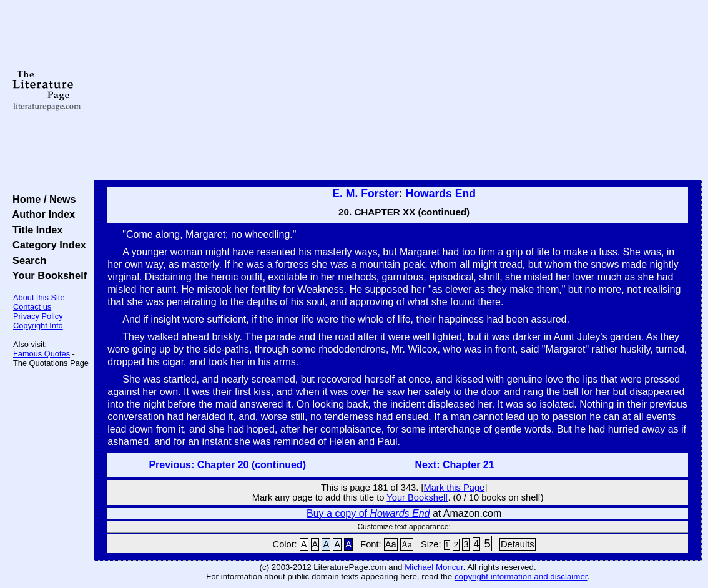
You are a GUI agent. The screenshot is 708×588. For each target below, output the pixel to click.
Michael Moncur (434, 567)
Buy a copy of (368, 513)
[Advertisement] (398, 91)
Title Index (35, 230)
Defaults (518, 544)
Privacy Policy (38, 316)
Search (27, 260)
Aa (391, 544)
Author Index (41, 214)
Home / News (42, 199)
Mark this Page (455, 488)
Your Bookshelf (47, 275)
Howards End (441, 194)
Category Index (47, 245)
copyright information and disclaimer (521, 576)
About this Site (39, 297)
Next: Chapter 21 (455, 465)
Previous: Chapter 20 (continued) (227, 465)
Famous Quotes (42, 354)
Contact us (32, 307)
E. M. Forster (366, 194)
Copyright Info (38, 326)
